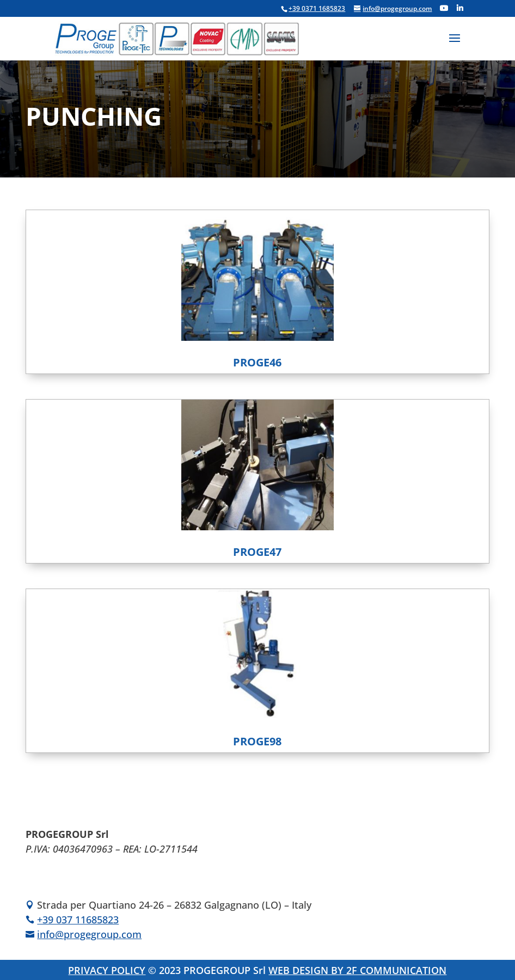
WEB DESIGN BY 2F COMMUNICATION (357, 970)
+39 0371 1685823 (317, 8)
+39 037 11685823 (78, 920)
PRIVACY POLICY (107, 970)
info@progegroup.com (89, 934)
